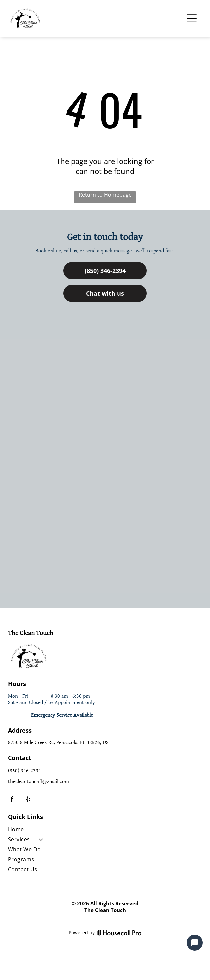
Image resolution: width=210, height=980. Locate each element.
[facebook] (12, 800)
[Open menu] (192, 18)
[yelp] (28, 800)
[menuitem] (62, 831)
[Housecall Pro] (119, 933)
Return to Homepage (105, 195)
